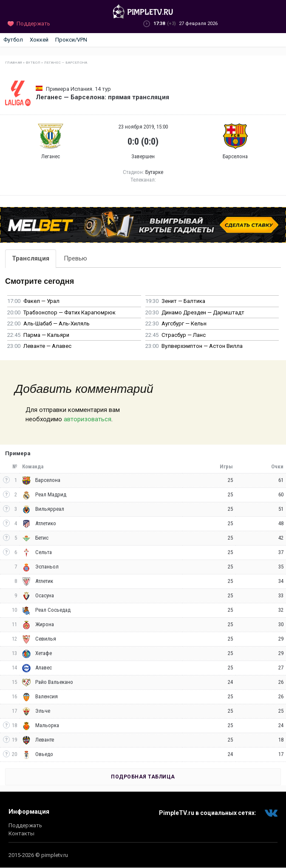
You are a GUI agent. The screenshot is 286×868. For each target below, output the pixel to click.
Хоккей (39, 40)
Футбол (13, 40)
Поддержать (25, 825)
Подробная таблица (143, 777)
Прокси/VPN (71, 40)
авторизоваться (88, 419)
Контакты (21, 833)
